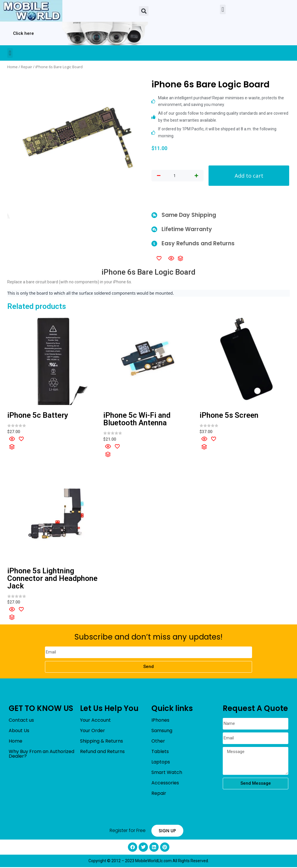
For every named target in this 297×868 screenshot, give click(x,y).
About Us (19, 731)
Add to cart (249, 176)
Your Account (95, 721)
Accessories (165, 783)
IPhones (160, 721)
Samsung (162, 731)
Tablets (160, 752)
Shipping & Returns (102, 742)
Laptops (161, 762)
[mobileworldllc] (31, 11)
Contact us (21, 721)
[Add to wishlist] (159, 259)
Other (158, 742)
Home (12, 67)
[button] (144, 11)
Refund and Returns (102, 752)
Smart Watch (167, 773)
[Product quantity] (175, 176)
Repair (27, 67)
